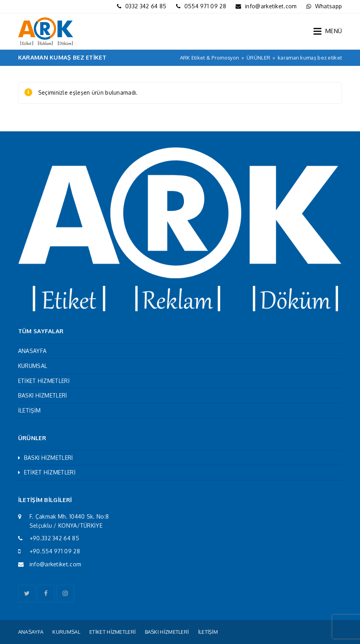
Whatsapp (328, 6)
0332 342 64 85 (146, 6)
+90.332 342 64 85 (54, 538)
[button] (328, 31)
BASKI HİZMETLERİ (43, 395)
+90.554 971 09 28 (55, 551)
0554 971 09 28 (205, 6)
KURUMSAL (33, 366)
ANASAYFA (32, 351)
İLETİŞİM (29, 410)
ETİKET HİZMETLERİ (44, 381)
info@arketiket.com (271, 6)
